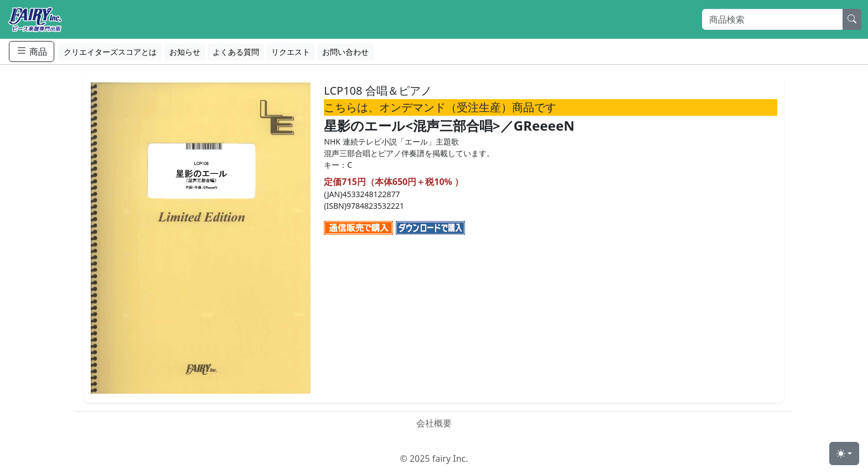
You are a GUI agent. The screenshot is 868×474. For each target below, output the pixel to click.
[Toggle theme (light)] (844, 454)
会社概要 (434, 423)
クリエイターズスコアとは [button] (110, 52)
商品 (32, 51)
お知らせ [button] (185, 52)
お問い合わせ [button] (345, 52)
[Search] (773, 19)
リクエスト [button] (291, 52)
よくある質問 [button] (236, 52)
